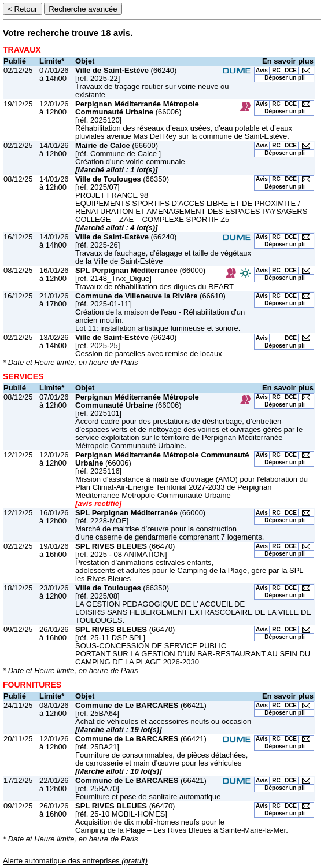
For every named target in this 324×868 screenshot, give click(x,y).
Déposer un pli (284, 78)
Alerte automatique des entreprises (75, 861)
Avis (262, 70)
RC (276, 70)
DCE (291, 70)
